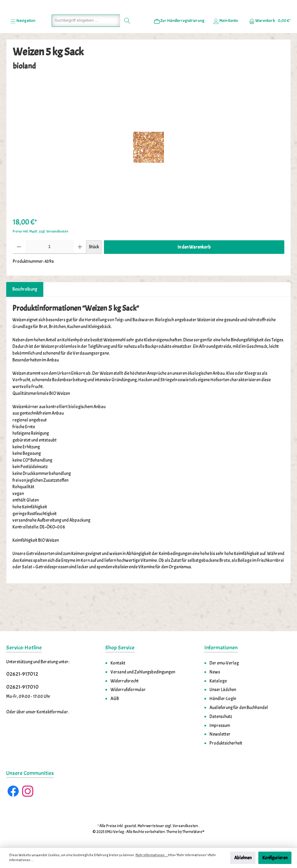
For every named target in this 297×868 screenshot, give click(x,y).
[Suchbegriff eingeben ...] (86, 56)
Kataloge (218, 681)
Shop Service (120, 648)
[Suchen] (127, 56)
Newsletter (220, 734)
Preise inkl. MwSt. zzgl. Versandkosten (41, 267)
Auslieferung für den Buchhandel (239, 708)
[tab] (25, 325)
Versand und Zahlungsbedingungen (143, 672)
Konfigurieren (275, 858)
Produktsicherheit (226, 743)
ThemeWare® (194, 832)
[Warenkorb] (268, 56)
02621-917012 (22, 674)
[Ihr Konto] (226, 56)
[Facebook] (13, 791)
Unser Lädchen (223, 690)
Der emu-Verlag (224, 663)
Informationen (221, 648)
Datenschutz (221, 716)
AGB (115, 699)
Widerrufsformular (128, 690)
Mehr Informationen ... (152, 855)
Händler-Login (223, 699)
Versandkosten (185, 826)
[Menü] (23, 56)
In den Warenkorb (194, 282)
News (215, 672)
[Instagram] (28, 791)
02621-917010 (22, 687)
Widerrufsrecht (125, 681)
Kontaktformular (52, 712)
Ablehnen (243, 858)
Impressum (220, 725)
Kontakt (118, 663)
